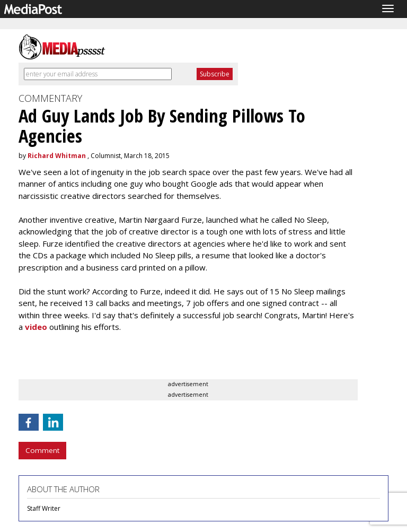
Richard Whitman (57, 156)
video (36, 327)
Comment (42, 450)
